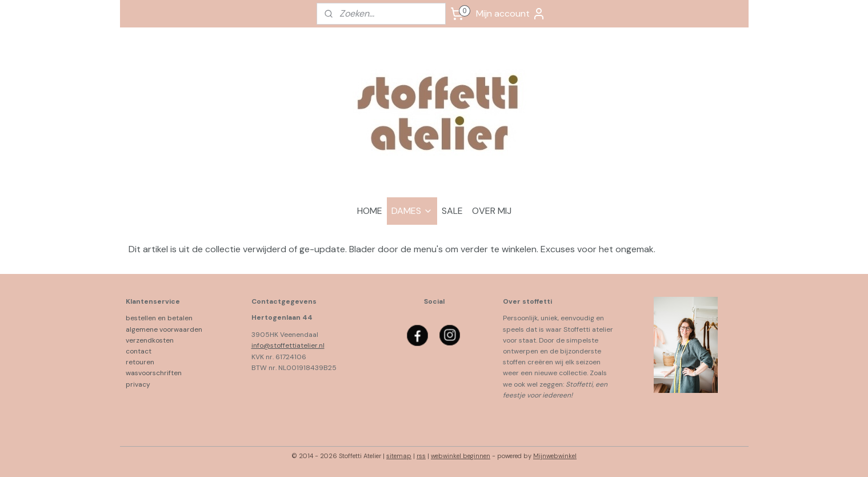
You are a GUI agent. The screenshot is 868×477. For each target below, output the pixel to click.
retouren (140, 362)
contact (139, 351)
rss (421, 456)
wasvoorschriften (154, 373)
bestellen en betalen (162, 318)
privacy (138, 384)
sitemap (399, 456)
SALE (452, 211)
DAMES (412, 211)
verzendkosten (150, 340)
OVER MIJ (492, 211)
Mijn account (511, 14)
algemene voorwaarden (164, 329)
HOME (370, 211)
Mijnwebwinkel (555, 456)
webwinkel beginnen (461, 456)
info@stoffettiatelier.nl (288, 345)
